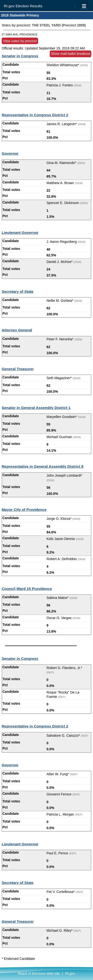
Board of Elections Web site (39, 973)
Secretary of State (18, 291)
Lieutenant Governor (20, 233)
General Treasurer (18, 369)
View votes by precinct (20, 41)
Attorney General (17, 330)
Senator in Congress (20, 56)
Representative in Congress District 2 (35, 115)
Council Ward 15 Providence (27, 589)
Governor (10, 153)
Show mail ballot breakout (70, 54)
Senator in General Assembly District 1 (36, 408)
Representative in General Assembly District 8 (42, 466)
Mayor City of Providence (24, 510)
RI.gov (70, 973)
